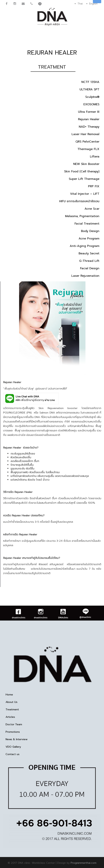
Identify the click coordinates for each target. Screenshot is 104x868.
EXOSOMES (91, 104)
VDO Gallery (13, 747)
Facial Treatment (87, 224)
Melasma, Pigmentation (82, 216)
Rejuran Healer (89, 119)
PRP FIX (94, 186)
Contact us (13, 754)
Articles (10, 717)
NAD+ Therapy (89, 127)
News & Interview (16, 739)
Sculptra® (92, 97)
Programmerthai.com (84, 863)
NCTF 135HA (90, 82)
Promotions (13, 732)
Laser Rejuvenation (85, 276)
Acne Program (89, 239)
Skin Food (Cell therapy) (82, 171)
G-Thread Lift (89, 261)
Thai (80, 4)
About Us (11, 702)
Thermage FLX (88, 149)
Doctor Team (14, 725)
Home (9, 695)
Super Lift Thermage (84, 179)
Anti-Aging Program (85, 246)
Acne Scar (92, 209)
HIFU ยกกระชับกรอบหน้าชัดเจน (79, 201)
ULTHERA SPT (89, 89)
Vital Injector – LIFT (85, 194)
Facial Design (90, 268)
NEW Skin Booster (86, 164)
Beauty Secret (89, 253)
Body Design (90, 231)
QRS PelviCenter (87, 142)
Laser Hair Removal (85, 134)
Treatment (12, 710)
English (93, 4)
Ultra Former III (89, 112)
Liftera (95, 157)
